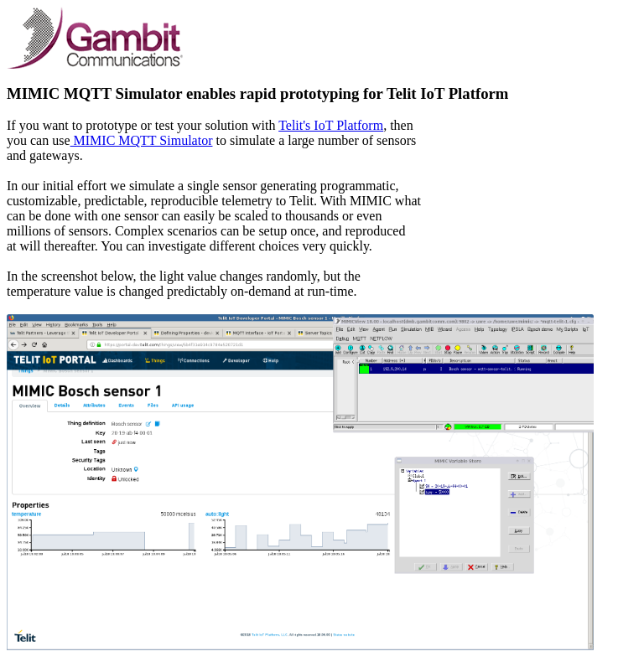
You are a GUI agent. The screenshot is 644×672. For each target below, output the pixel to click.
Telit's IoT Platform (331, 125)
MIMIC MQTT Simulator (142, 140)
